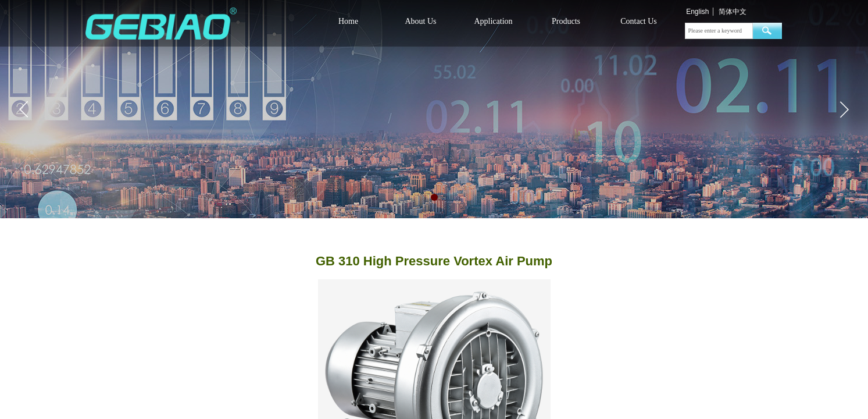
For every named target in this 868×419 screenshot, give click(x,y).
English (697, 12)
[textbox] (719, 31)
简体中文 (733, 12)
